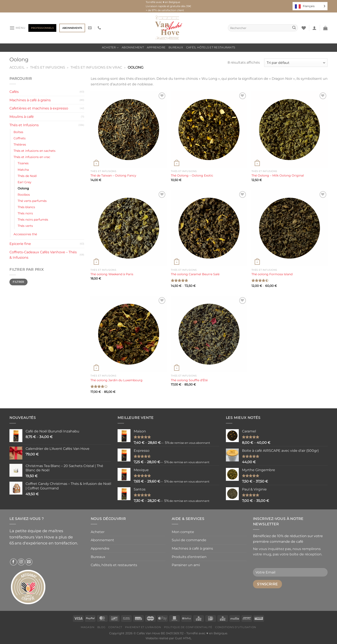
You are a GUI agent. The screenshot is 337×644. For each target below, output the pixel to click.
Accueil (17, 67)
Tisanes (23, 163)
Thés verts (25, 226)
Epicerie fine (20, 244)
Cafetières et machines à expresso (39, 108)
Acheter (110, 48)
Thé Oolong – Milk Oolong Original (278, 175)
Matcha (23, 170)
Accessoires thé (25, 234)
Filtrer (18, 282)
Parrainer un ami (186, 565)
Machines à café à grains (30, 100)
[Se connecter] (314, 28)
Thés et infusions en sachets (34, 151)
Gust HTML (183, 638)
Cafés (14, 92)
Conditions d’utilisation (236, 627)
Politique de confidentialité (188, 627)
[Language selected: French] (310, 6)
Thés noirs (25, 213)
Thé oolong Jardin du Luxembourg (116, 380)
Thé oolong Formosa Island (272, 274)
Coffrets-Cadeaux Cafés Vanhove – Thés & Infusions (43, 255)
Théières (20, 144)
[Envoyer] (294, 28)
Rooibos (24, 195)
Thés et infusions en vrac (96, 67)
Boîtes (18, 132)
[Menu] (17, 28)
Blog (101, 627)
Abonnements (72, 28)
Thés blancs (26, 207)
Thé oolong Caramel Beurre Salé (195, 274)
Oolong (23, 188)
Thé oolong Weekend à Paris (112, 274)
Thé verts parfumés (32, 201)
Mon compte (183, 532)
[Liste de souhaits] (304, 28)
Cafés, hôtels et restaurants (211, 47)
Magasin (88, 627)
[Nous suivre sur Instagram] (21, 562)
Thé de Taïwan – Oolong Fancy (113, 175)
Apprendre (156, 47)
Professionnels (42, 28)
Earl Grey (25, 182)
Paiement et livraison (143, 627)
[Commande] (296, 63)
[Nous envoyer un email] (29, 562)
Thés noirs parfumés (33, 220)
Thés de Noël (27, 176)
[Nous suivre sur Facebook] (13, 562)
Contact (115, 627)
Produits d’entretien (189, 557)
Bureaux (176, 47)
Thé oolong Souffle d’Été (189, 380)
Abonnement (133, 47)
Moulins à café (22, 117)
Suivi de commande (189, 540)
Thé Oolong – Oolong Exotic (192, 175)
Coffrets (20, 138)
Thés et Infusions (48, 67)
